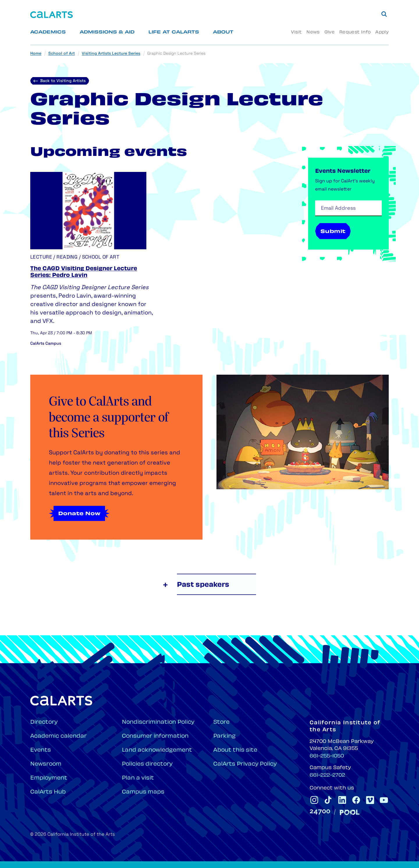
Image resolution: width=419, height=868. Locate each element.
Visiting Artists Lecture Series (111, 54)
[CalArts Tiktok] (328, 800)
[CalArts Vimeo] (370, 800)
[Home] (52, 15)
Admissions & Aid (107, 32)
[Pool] (349, 812)
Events (41, 750)
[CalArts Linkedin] (342, 800)
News (313, 32)
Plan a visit (138, 778)
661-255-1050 (327, 756)
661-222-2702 (327, 775)
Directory (44, 722)
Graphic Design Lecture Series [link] (176, 54)
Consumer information (155, 736)
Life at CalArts (174, 32)
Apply (382, 32)
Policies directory (147, 764)
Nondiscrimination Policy (158, 722)
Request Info (355, 32)
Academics (48, 32)
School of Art (62, 54)
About (223, 32)
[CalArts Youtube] (384, 800)
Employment (49, 778)
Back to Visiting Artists (63, 81)
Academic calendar (58, 736)
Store (221, 722)
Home (36, 54)
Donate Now (79, 514)
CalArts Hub (48, 792)
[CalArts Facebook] (356, 800)
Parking (224, 736)
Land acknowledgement (157, 750)
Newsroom (46, 764)
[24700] (320, 812)
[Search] (384, 14)
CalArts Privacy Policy (245, 764)
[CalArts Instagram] (314, 800)
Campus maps (143, 792)
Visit (296, 32)
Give (330, 32)
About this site (235, 750)
